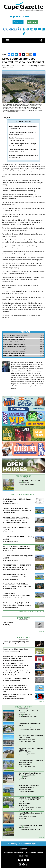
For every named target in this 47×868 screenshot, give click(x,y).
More (41, 631)
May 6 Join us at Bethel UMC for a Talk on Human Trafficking (17, 695)
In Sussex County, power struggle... (14, 337)
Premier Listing (24, 476)
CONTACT (23, 849)
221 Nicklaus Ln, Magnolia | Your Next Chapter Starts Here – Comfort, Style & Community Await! (16, 604)
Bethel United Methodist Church (15, 698)
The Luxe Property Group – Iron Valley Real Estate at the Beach (17, 512)
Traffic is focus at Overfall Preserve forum (23, 127)
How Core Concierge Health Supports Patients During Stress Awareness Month (17, 672)
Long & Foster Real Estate (28, 717)
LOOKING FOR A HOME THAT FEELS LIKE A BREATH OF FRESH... (30, 800)
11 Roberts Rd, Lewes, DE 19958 (29, 480)
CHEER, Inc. (9, 625)
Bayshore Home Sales (12, 504)
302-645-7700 (24, 856)
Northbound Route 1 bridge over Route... (16, 342)
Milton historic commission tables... (14, 351)
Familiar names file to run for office (14, 353)
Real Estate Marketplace (23, 494)
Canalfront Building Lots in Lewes (30, 825)
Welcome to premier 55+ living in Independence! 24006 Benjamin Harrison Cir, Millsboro (18, 576)
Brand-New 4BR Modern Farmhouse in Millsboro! (31, 749)
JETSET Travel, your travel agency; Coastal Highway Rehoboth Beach (15, 686)
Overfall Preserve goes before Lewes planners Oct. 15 (27, 144)
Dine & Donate (8, 623)
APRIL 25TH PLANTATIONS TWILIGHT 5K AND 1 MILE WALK (16, 665)
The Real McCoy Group (28, 810)
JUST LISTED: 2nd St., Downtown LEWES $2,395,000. (18, 529)
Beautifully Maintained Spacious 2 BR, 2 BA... (30, 814)
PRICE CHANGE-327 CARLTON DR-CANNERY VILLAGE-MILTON (16, 519)
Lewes (20, 482)
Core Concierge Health (12, 675)
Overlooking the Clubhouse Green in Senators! (31, 712)
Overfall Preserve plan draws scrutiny (22, 138)
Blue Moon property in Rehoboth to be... (16, 335)
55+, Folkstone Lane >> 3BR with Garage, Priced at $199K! (17, 500)
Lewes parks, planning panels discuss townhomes (26, 149)
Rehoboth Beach (23, 740)
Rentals (40, 612)
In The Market (23, 638)
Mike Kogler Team (10, 532)
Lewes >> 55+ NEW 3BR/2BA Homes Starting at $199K (18, 538)
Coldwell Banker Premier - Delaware (16, 522)
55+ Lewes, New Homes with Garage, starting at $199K (18, 557)
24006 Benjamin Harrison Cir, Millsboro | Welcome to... (29, 786)
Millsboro (21, 752)
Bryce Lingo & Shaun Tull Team (30, 729)
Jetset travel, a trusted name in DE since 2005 (16, 690)
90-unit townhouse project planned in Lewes (24, 155)
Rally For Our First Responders (14, 660)
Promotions (23, 612)
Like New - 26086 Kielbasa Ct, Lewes (15, 508)
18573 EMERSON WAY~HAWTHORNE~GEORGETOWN (17, 595)
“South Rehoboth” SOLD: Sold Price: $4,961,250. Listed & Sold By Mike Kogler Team (17, 585)
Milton (20, 764)
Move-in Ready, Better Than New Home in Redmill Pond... (30, 774)
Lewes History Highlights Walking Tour (16, 678)
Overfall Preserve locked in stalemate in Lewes (25, 132)
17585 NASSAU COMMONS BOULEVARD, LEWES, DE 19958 (23, 853)
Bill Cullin (23, 779)
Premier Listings (23, 707)
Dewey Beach (22, 727)
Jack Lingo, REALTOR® (28, 741)
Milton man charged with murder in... (15, 340)
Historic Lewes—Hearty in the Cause (15, 649)
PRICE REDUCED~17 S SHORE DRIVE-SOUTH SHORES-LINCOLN (17, 566)
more (41, 701)
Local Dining (23, 618)
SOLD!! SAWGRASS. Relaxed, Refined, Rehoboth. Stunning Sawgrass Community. (17, 547)
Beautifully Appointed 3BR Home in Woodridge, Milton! (31, 761)
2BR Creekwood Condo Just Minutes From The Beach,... (31, 737)
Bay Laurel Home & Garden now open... (15, 347)
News (32, 612)
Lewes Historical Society (12, 644)
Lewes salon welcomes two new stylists (16, 349)
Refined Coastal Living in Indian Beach (30, 724)
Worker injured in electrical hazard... (14, 344)
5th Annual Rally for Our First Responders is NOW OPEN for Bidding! (17, 657)
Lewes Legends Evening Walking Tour (16, 642)
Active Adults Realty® (27, 484)
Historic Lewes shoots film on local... (15, 356)
